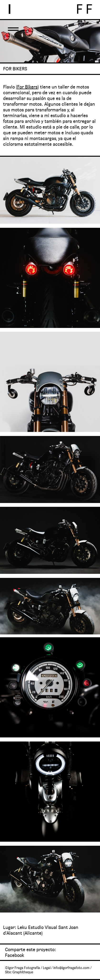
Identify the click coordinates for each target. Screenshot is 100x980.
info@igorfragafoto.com (71, 968)
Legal (47, 968)
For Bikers (27, 87)
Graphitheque (23, 972)
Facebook (15, 955)
